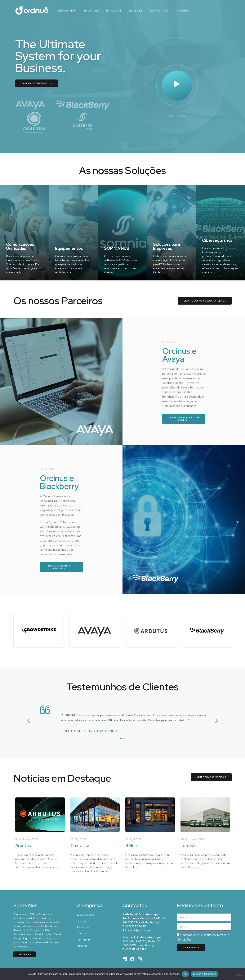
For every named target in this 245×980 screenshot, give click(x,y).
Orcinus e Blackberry (59, 482)
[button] (29, 721)
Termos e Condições (205, 974)
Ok (185, 974)
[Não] (239, 974)
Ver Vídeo (177, 116)
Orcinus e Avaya (179, 355)
